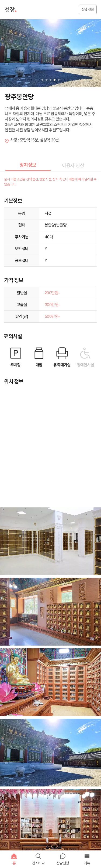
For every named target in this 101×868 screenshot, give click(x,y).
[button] (59, 80)
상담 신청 (88, 9)
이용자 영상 (73, 165)
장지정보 (28, 165)
